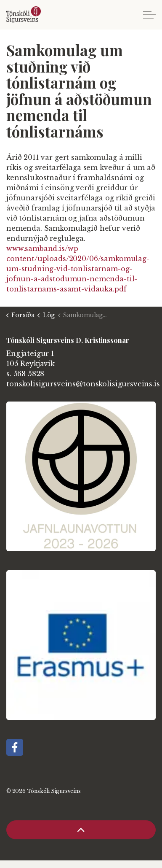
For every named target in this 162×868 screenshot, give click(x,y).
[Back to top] (81, 830)
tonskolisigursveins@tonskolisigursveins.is (83, 384)
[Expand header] (149, 15)
